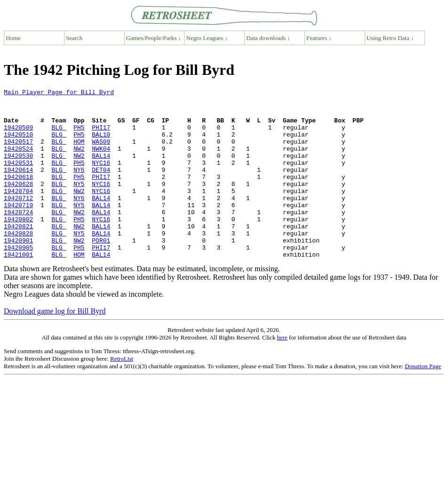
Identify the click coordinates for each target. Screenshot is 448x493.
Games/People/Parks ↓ (154, 38)
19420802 (18, 246)
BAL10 (101, 144)
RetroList (122, 392)
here (282, 371)
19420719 (18, 229)
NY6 (79, 186)
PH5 (79, 136)
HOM (79, 153)
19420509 (18, 136)
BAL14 (101, 170)
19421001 (18, 288)
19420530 (18, 170)
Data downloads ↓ (268, 38)
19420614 (18, 186)
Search (74, 38)
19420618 (18, 195)
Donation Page (423, 400)
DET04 (101, 186)
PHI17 (101, 136)
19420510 (18, 144)
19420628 (18, 203)
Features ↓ (319, 38)
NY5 (79, 203)
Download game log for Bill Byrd (55, 345)
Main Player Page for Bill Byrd (59, 93)
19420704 (18, 212)
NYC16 (101, 178)
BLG (59, 136)
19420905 (18, 280)
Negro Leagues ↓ (207, 38)
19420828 (18, 263)
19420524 (18, 161)
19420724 (18, 237)
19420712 (18, 220)
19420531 (18, 178)
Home (13, 38)
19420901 (18, 271)
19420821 (18, 254)
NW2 (79, 161)
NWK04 (101, 161)
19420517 (18, 153)
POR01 (101, 271)
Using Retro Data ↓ (390, 38)
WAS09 (101, 153)
